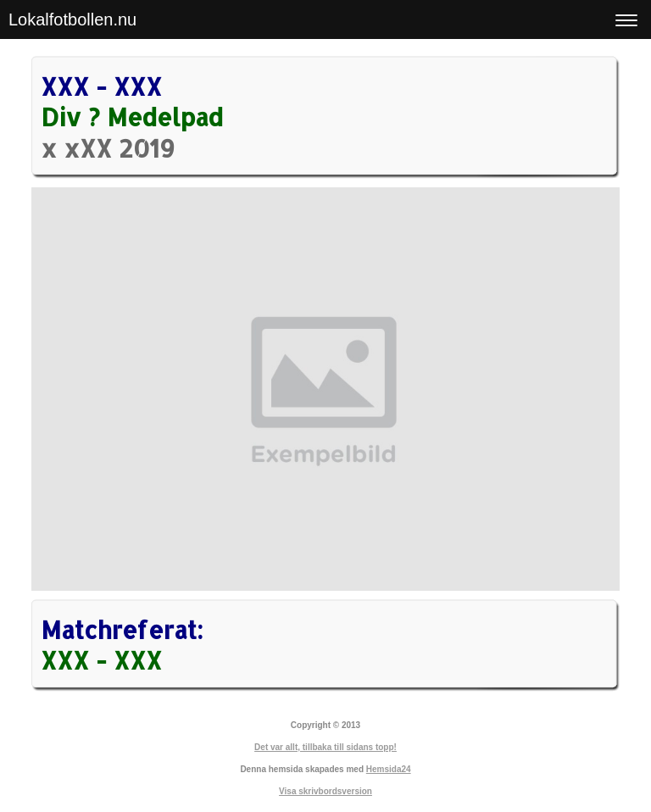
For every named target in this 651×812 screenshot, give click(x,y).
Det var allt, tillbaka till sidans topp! (325, 747)
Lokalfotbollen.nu (72, 19)
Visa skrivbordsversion (325, 791)
